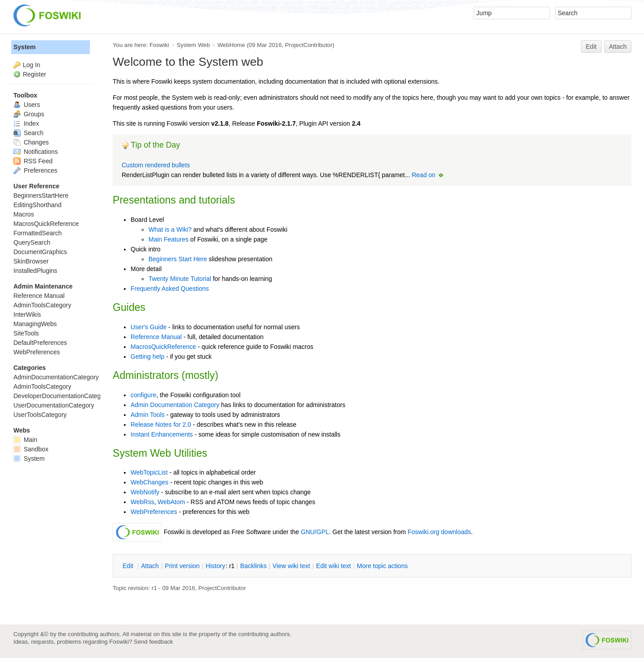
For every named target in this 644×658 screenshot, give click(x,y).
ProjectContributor (309, 45)
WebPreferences (154, 512)
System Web (193, 45)
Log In (32, 65)
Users (27, 105)
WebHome (231, 45)
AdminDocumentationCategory (56, 377)
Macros (24, 214)
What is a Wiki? (170, 229)
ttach (150, 566)
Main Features (168, 239)
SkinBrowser (31, 261)
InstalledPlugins (35, 271)
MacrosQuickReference (163, 347)
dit (129, 566)
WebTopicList (149, 472)
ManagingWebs (35, 324)
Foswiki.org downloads (439, 532)
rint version (182, 566)
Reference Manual (156, 337)
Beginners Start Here (178, 259)
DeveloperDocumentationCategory (61, 396)
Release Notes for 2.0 (161, 425)
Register (34, 74)
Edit (591, 47)
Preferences (35, 170)
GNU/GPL (315, 532)
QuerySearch (32, 242)
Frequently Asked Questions (170, 289)
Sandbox (31, 449)
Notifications (36, 152)
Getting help (148, 357)
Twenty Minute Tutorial (180, 279)
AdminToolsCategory (42, 305)
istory (216, 566)
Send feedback (153, 642)
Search (28, 133)
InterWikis (27, 314)
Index (26, 123)
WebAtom (171, 502)
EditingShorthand (37, 205)
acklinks (253, 566)
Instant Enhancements (162, 434)
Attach (618, 47)
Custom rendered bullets (156, 165)
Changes (31, 142)
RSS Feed (33, 161)
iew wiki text (292, 566)
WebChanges (150, 482)
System (25, 47)
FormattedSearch (38, 233)
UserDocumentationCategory (54, 405)
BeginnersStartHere (41, 195)
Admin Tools (148, 415)
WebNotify (145, 492)
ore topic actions (382, 566)
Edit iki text (334, 566)
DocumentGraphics (40, 252)
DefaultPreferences (40, 343)
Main (25, 440)
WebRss (142, 502)
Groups (29, 114)
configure (144, 395)
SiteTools (26, 333)
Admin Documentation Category (175, 405)
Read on (428, 175)
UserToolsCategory (40, 415)
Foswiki (159, 45)
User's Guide (148, 327)
